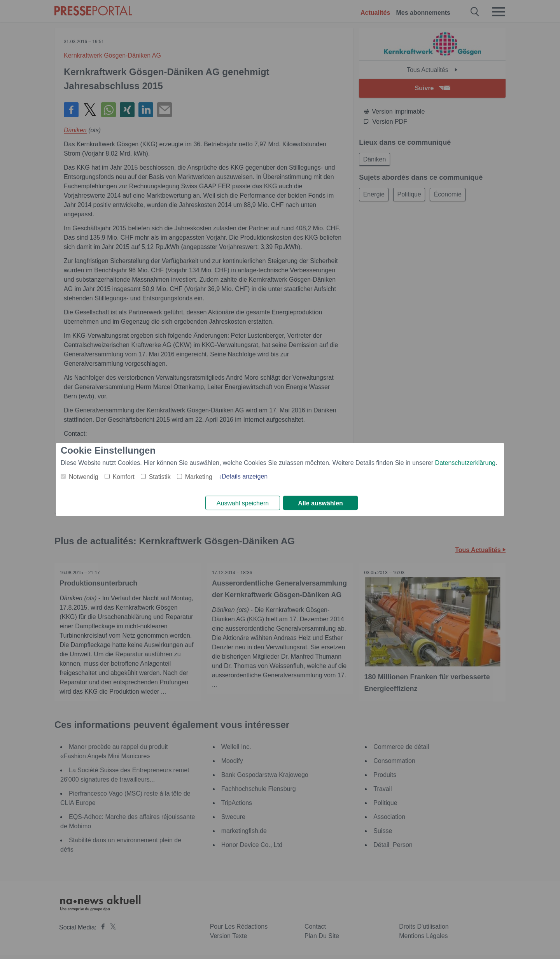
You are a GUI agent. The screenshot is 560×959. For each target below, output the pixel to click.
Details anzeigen (245, 476)
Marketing (199, 476)
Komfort (124, 476)
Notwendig (84, 476)
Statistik (160, 476)
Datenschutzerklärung (465, 462)
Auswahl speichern (243, 503)
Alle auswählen (320, 503)
